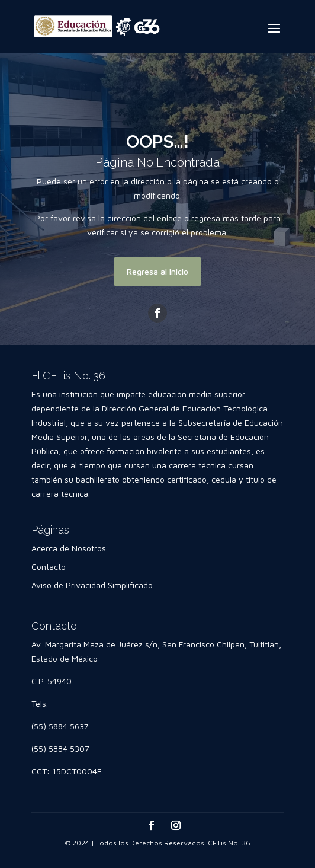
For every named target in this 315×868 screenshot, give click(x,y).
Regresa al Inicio (157, 271)
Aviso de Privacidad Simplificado (92, 585)
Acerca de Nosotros (69, 548)
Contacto (49, 567)
